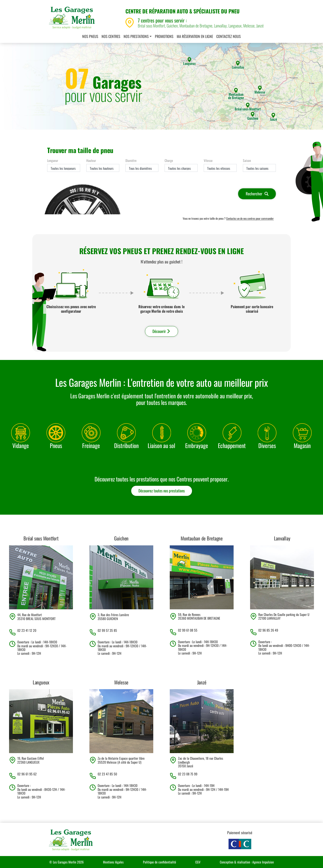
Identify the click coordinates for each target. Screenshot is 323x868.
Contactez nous (229, 36)
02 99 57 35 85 (107, 630)
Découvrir (161, 331)
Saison (247, 160)
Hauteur (91, 160)
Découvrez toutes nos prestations (162, 491)
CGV (198, 862)
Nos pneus (90, 36)
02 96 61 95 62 (27, 774)
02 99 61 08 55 (188, 630)
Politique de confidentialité (160, 862)
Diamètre (131, 160)
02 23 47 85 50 (107, 774)
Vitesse (208, 160)
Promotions (164, 36)
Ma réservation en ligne (195, 36)
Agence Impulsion (263, 862)
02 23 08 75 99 (188, 774)
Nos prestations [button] (136, 36)
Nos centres (111, 36)
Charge (169, 160)
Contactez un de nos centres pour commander (250, 219)
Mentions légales (113, 862)
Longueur (53, 160)
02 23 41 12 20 (27, 630)
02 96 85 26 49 (268, 630)
